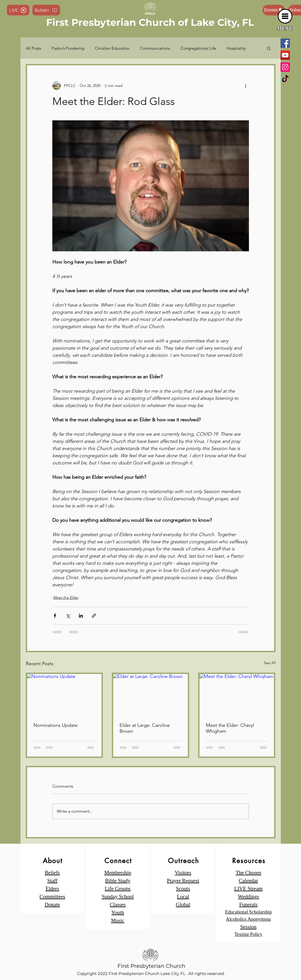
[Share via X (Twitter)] (68, 616)
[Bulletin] (46, 10)
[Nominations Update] (64, 695)
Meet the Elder (66, 597)
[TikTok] (285, 79)
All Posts (33, 48)
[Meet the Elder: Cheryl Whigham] (237, 695)
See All (270, 663)
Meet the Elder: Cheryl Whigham (230, 728)
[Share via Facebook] (55, 616)
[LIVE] (18, 10)
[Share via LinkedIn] (81, 616)
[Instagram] (285, 67)
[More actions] (246, 86)
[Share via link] (94, 616)
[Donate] (274, 10)
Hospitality (236, 48)
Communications (155, 48)
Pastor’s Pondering (68, 48)
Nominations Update (56, 725)
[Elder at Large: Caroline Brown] (150, 695)
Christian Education (112, 48)
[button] (285, 16)
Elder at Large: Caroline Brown (145, 728)
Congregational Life (198, 48)
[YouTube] (285, 55)
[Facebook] (285, 43)
